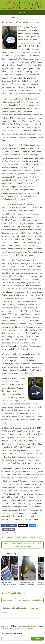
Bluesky (33, 526)
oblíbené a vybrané (22, 537)
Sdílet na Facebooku (9, 526)
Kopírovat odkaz (9, 529)
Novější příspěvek (9, 600)
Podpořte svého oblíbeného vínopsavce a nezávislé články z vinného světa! (23, 545)
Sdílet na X (23, 526)
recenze (33, 537)
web (14, 391)
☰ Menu (22, 13)
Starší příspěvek (37, 600)
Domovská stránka (23, 600)
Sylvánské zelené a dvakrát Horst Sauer (21, 22)
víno (39, 537)
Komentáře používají (13, 593)
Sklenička (5, 513)
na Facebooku (28, 629)
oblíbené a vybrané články (34, 626)
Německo (10, 537)
